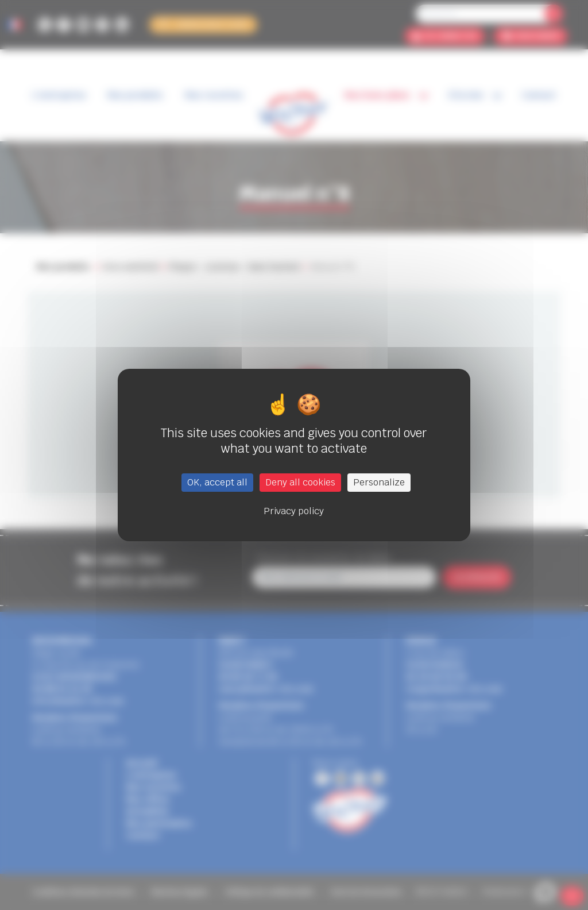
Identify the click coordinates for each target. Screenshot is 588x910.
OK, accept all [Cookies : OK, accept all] (217, 482)
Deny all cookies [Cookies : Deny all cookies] (300, 482)
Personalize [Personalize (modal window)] (379, 482)
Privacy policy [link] (294, 511)
